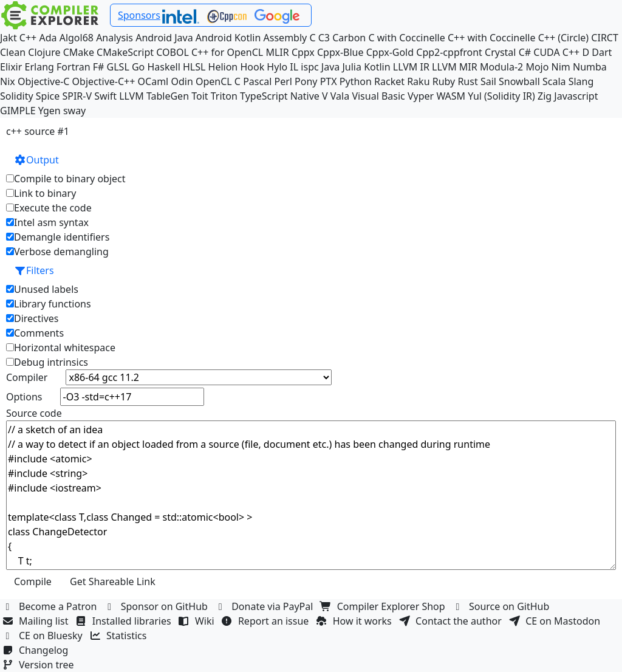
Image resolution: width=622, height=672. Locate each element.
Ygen (50, 111)
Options (24, 397)
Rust (467, 81)
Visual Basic (378, 96)
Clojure (44, 52)
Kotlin (377, 67)
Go (138, 67)
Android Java (164, 38)
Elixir (11, 67)
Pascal (257, 81)
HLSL (194, 67)
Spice (48, 96)
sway (74, 111)
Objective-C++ (104, 81)
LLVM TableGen (154, 96)
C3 (324, 38)
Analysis (114, 38)
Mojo (537, 67)
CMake (79, 52)
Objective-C (44, 81)
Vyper (421, 96)
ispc (309, 67)
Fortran (73, 67)
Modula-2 (501, 67)
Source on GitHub (502, 606)
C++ (28, 38)
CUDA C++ (556, 52)
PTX (329, 81)
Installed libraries (125, 621)
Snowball (519, 81)
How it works (355, 621)
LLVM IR (411, 67)
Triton (224, 96)
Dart (602, 52)
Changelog (37, 650)
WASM (451, 96)
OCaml (153, 81)
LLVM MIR (455, 67)
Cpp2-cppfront (449, 52)
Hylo (277, 67)
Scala (554, 81)
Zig (545, 96)
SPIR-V (77, 96)
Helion (223, 67)
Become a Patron (51, 606)
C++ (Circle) (564, 38)
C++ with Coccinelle (492, 38)
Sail (488, 81)
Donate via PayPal (265, 606)
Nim (561, 67)
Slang (581, 81)
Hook (252, 67)
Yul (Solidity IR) (501, 96)
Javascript (576, 96)
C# (525, 52)
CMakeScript (125, 52)
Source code (34, 413)
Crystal (500, 52)
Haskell (163, 67)
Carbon (349, 38)
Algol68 (77, 38)
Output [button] (36, 160)
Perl (283, 81)
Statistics (120, 636)
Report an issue (267, 621)
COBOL (173, 52)
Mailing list (37, 621)
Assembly (285, 38)
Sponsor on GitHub (158, 606)
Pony (306, 81)
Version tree (39, 665)
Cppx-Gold (390, 52)
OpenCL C (218, 81)
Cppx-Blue (340, 52)
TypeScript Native (280, 96)
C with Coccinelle (406, 38)
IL (294, 67)
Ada (48, 38)
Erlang (39, 67)
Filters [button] (34, 270)
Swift (105, 96)
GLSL (118, 67)
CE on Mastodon (556, 621)
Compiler (27, 377)
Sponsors (139, 15)
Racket (389, 81)
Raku (418, 81)
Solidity (17, 96)
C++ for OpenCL (227, 52)
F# (99, 67)
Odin (182, 81)
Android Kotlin (228, 38)
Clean (13, 52)
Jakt (9, 38)
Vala (340, 96)
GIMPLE (18, 111)
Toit (200, 96)
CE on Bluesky (44, 636)
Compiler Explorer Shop (384, 606)
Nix (8, 81)
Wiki (198, 621)
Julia (352, 67)
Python (356, 81)
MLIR (277, 52)
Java (330, 67)
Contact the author (452, 621)
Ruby (444, 81)
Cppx (303, 52)
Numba (590, 67)
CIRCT (605, 38)
